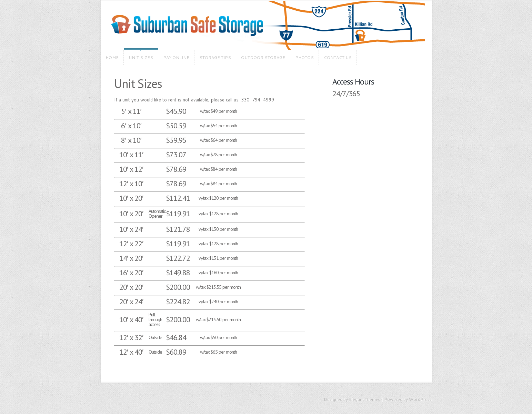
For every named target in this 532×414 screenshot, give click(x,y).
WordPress (420, 399)
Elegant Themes (365, 399)
